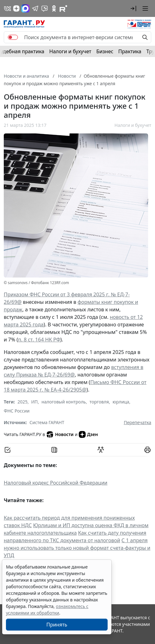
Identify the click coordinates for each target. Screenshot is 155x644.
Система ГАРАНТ (47, 422)
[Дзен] (16, 8)
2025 (23, 402)
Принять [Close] (57, 625)
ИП (35, 402)
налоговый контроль (64, 402)
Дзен (88, 434)
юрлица (121, 402)
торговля (99, 402)
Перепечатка (137, 422)
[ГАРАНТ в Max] (25, 8)
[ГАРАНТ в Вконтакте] (8, 8)
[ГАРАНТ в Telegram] (35, 8)
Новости (60, 434)
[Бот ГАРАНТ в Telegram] (45, 8)
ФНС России (17, 411)
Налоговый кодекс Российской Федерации (56, 483)
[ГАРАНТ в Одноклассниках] (54, 8)
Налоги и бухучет (70, 51)
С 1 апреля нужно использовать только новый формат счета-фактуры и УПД (77, 548)
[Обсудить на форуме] (101, 450)
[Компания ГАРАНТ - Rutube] (63, 8)
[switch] (13, 37)
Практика (130, 51)
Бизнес (105, 51)
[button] (133, 8)
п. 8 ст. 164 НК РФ (39, 340)
